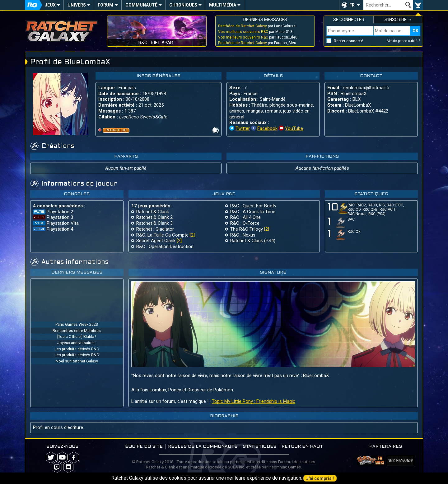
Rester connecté (348, 41)
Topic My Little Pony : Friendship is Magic (254, 401)
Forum (105, 5)
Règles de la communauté (203, 447)
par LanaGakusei (257, 26)
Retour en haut (302, 447)
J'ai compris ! (320, 478)
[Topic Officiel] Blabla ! (77, 336)
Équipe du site (144, 447)
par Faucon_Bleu (258, 37)
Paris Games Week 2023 (77, 324)
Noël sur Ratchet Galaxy (77, 361)
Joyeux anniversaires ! (77, 343)
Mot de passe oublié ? (404, 41)
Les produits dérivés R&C (77, 349)
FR (352, 5)
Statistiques (259, 447)
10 (336, 208)
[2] (192, 235)
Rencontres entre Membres (77, 331)
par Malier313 (255, 32)
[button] (351, 5)
